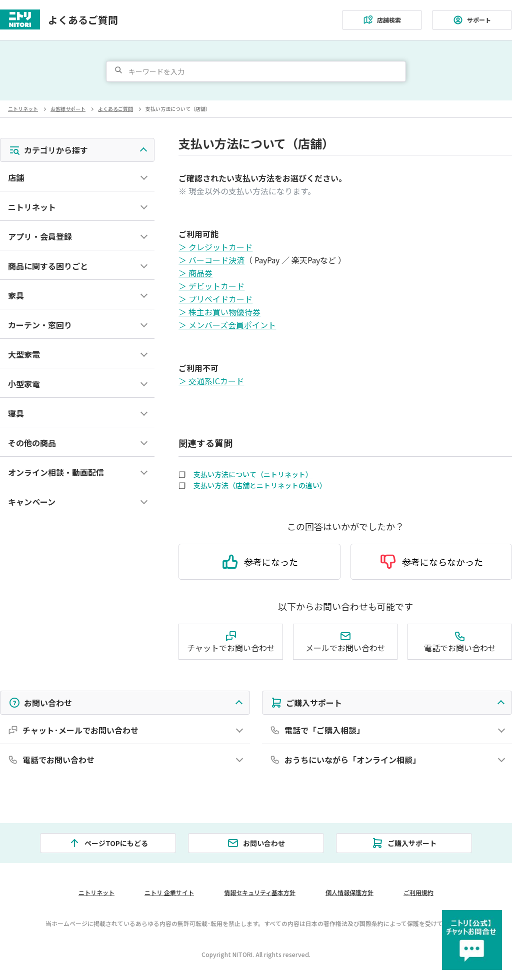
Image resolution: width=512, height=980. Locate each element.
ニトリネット (23, 109)
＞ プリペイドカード (215, 299)
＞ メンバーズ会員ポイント (227, 325)
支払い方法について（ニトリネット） (253, 474)
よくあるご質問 (83, 20)
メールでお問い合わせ (345, 642)
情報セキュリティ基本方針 (260, 892)
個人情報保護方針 (349, 892)
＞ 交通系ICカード (211, 381)
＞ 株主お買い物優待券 (219, 312)
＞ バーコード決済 (211, 260)
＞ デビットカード (211, 286)
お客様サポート (68, 109)
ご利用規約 (418, 892)
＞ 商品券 (195, 273)
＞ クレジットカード (215, 247)
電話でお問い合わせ (460, 642)
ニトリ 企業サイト (169, 892)
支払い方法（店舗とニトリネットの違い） (260, 485)
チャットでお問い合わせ (231, 642)
